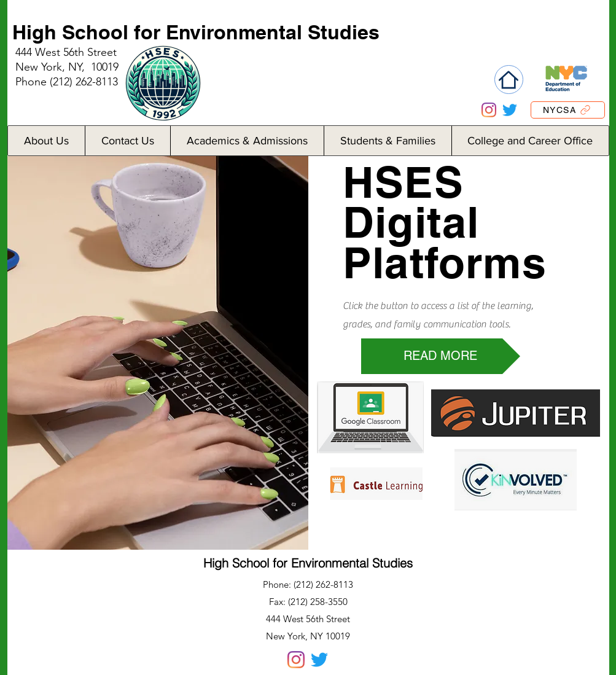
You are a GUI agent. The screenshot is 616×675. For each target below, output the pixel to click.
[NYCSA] (568, 110)
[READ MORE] (441, 356)
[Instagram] (489, 110)
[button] (46, 141)
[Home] (509, 80)
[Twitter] (510, 110)
